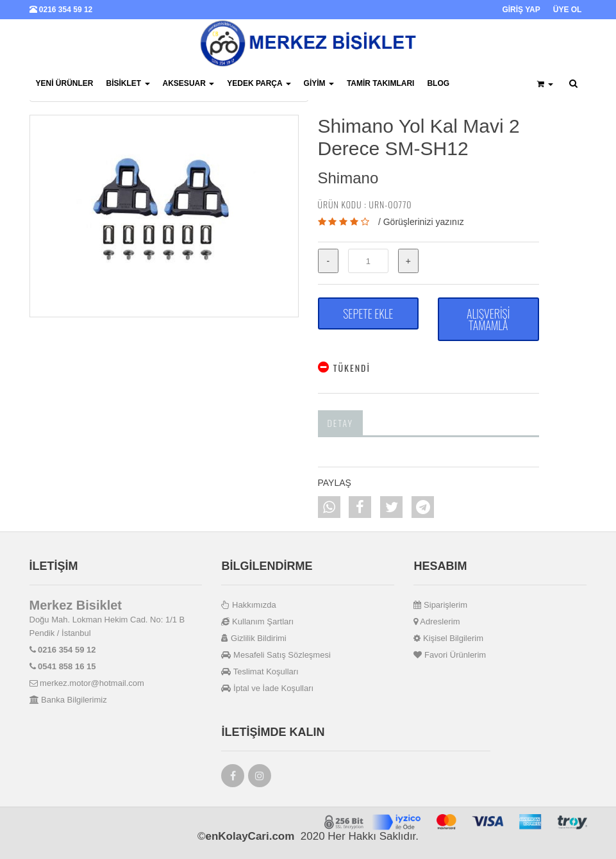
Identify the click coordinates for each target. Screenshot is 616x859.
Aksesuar (189, 83)
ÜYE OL (568, 10)
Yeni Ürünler (65, 83)
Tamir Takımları (381, 83)
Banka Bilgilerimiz (68, 700)
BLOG (438, 83)
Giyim (319, 83)
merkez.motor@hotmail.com (87, 683)
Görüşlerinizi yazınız (424, 222)
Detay (341, 423)
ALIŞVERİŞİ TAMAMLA (488, 319)
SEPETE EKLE (368, 313)
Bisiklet (128, 83)
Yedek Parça (259, 83)
